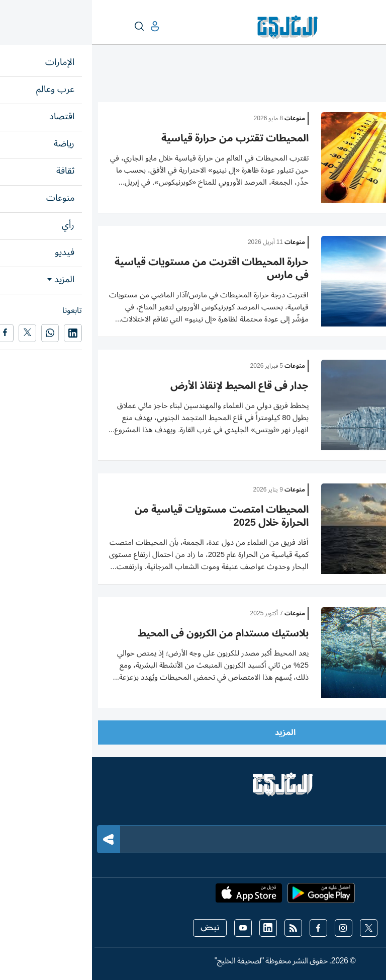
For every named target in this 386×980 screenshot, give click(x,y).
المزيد (193, 732)
